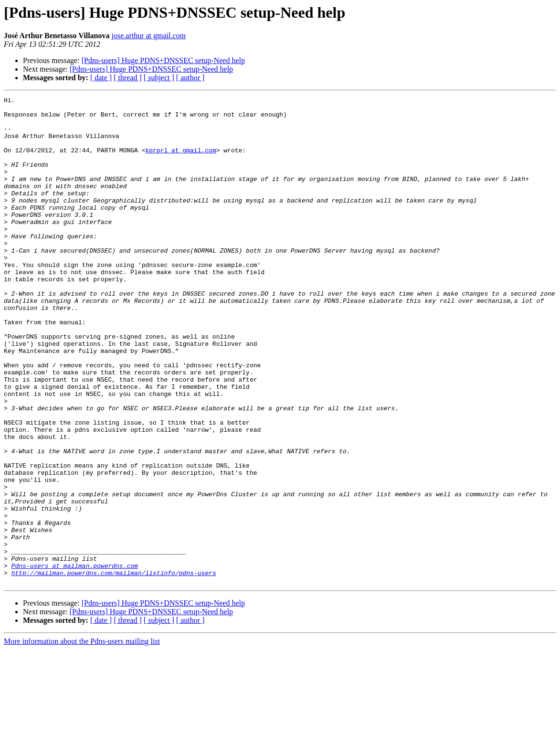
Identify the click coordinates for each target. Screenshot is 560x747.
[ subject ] (159, 78)
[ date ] (101, 78)
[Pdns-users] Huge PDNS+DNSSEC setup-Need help (163, 60)
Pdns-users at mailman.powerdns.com (75, 660)
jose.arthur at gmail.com (149, 36)
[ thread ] (128, 78)
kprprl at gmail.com (180, 161)
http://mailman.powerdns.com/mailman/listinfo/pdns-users (114, 669)
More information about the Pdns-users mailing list (82, 739)
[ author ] (190, 78)
